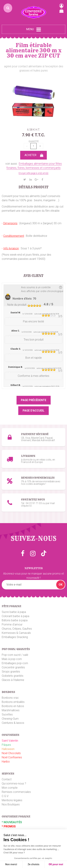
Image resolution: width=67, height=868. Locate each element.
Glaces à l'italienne (13, 680)
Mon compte (10, 788)
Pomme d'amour (12, 624)
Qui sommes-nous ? (14, 784)
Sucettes (7, 714)
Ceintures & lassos (13, 723)
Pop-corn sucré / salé (15, 655)
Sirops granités (11, 672)
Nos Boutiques (11, 804)
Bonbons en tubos (13, 706)
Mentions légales (12, 800)
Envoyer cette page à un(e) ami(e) (33, 173)
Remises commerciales (16, 792)
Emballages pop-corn (15, 663)
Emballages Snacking (15, 637)
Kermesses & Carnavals (16, 633)
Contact (7, 779)
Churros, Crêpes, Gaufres (17, 629)
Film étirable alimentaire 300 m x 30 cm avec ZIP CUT (34, 50)
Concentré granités (13, 667)
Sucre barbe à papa (14, 612)
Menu (33, 29)
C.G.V (5, 796)
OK (61, 585)
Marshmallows (11, 710)
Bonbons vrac (10, 698)
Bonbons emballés (13, 702)
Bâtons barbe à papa (15, 620)
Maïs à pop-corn (12, 659)
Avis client (33, 276)
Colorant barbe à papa (15, 616)
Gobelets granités (13, 676)
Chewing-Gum (10, 719)
